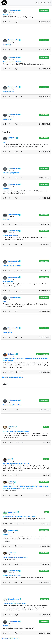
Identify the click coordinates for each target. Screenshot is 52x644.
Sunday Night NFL (9, 282)
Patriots (6, 535)
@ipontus (11, 482)
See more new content (10, 638)
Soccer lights (7, 45)
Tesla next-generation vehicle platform (16, 557)
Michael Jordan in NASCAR (12, 62)
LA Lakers (6, 189)
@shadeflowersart (14, 599)
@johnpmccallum (13, 10)
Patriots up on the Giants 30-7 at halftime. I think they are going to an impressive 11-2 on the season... (25, 238)
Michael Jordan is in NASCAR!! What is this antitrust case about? (24, 64)
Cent (47, 512)
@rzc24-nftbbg (13, 512)
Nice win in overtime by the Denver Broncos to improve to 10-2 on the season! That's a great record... (25, 285)
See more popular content (12, 377)
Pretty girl (6, 219)
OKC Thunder (7, 15)
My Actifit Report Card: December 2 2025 (16, 431)
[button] (48, 3)
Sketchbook (45, 599)
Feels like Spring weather (11, 173)
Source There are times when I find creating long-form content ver (24, 519)
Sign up (43, 3)
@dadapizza (12, 427)
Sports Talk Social (43, 354)
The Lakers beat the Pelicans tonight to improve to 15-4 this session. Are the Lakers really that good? (25, 305)
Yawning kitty (8, 332)
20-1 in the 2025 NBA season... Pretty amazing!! (18, 17)
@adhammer (12, 354)
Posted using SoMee (10, 490)
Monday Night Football (10, 235)
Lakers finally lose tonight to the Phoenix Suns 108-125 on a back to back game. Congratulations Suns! (25, 192)
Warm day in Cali (9, 92)
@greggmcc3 (12, 138)
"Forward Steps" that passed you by (14, 604)
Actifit (46, 427)
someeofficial (44, 10)
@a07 (10, 459)
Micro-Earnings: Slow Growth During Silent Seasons (20, 517)
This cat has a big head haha (12, 266)
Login (37, 3)
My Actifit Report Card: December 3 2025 (16, 464)
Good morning (8, 119)
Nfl (4, 142)
